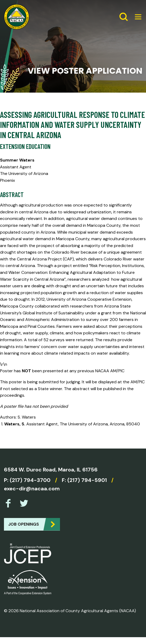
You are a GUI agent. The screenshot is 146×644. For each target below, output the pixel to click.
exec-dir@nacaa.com (32, 489)
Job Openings (24, 524)
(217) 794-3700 (30, 480)
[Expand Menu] (136, 17)
